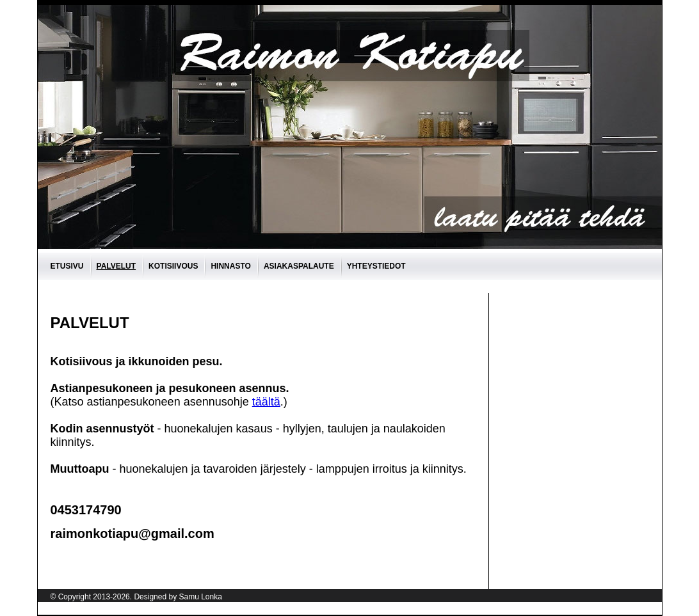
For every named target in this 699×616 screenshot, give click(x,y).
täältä (266, 402)
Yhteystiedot (376, 266)
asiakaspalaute (299, 266)
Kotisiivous (173, 266)
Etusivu (67, 266)
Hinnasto (230, 266)
